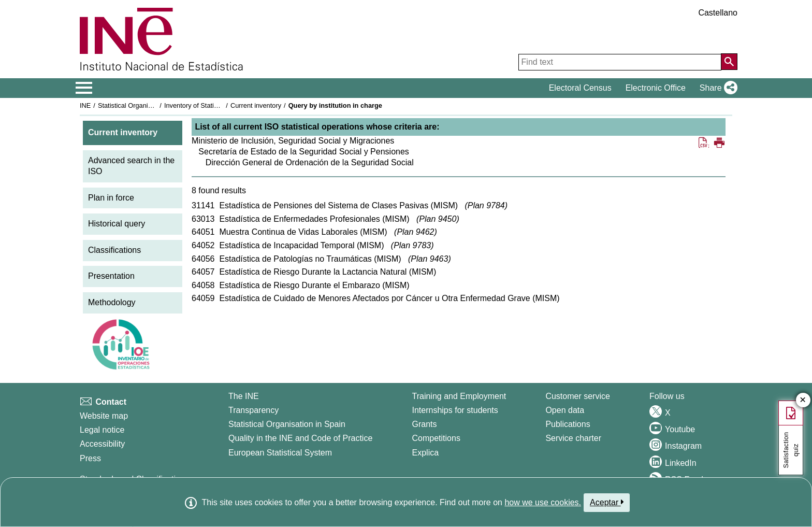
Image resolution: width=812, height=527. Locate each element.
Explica (426, 453)
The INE (244, 396)
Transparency (253, 410)
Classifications (114, 250)
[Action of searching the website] (729, 62)
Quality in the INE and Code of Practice (300, 438)
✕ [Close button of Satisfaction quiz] (803, 400)
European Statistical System (280, 453)
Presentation (111, 276)
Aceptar (607, 502)
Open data (565, 410)
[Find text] (620, 62)
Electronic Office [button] (656, 88)
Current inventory (256, 105)
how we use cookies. (543, 502)
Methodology (112, 302)
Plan (486, 205)
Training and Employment (459, 396)
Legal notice (102, 430)
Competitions (436, 438)
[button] (716, 88)
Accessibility (102, 444)
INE (85, 105)
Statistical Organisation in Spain (145, 105)
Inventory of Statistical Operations (214, 105)
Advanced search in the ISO (131, 166)
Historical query (117, 224)
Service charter (573, 438)
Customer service (577, 396)
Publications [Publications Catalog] (568, 424)
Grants (425, 424)
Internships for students (455, 410)
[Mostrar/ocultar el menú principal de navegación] (84, 88)
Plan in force (111, 198)
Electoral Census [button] (580, 88)
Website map (104, 416)
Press (90, 458)
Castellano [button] (718, 13)
